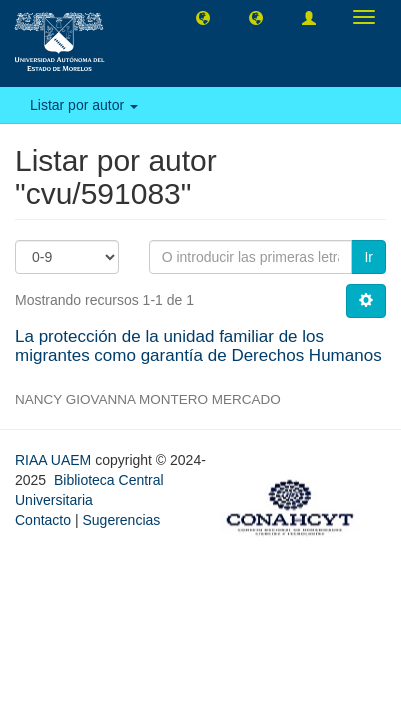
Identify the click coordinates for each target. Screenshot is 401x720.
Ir (368, 257)
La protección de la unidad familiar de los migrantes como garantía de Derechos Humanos (198, 346)
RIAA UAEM (55, 460)
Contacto (43, 520)
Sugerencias (121, 520)
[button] (203, 17)
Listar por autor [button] (84, 105)
